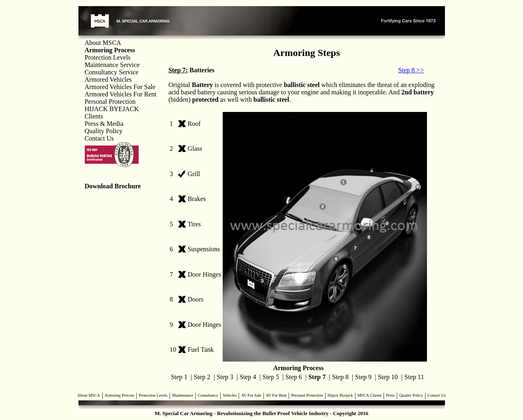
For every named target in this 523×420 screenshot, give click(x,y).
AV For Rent (276, 395)
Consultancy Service (112, 72)
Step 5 (271, 377)
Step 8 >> (411, 70)
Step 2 (202, 377)
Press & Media (104, 124)
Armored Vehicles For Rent (121, 94)
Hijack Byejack (340, 395)
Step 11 (414, 377)
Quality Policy (104, 131)
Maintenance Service (112, 65)
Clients (94, 116)
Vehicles (230, 395)
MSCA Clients (370, 395)
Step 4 (248, 377)
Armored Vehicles (108, 79)
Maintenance (183, 395)
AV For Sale (251, 395)
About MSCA (103, 43)
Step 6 (294, 377)
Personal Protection (110, 102)
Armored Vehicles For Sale (120, 87)
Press (390, 395)
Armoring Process (120, 395)
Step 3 (225, 377)
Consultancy (208, 395)
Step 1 (179, 377)
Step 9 (363, 377)
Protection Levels (107, 57)
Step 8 (340, 377)
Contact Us (99, 138)
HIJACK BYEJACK (112, 109)
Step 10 (388, 377)
